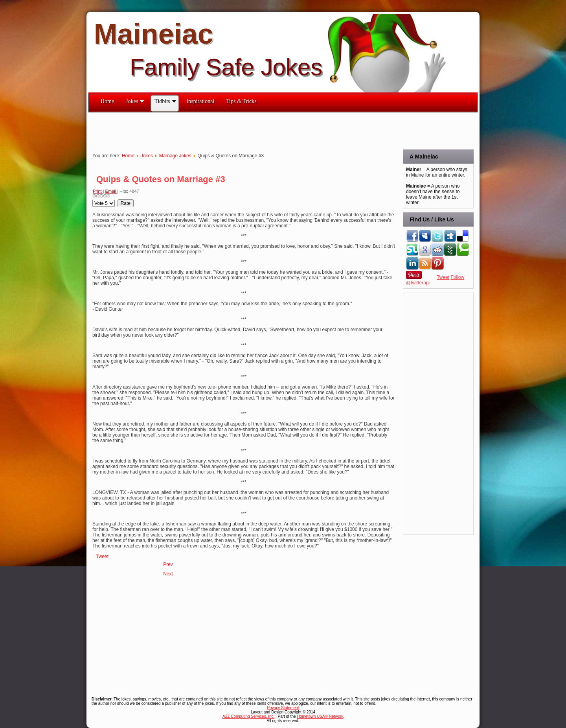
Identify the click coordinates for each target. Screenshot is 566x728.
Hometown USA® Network (320, 716)
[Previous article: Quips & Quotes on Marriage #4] (168, 564)
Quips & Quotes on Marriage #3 (161, 179)
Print (98, 191)
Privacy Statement (283, 708)
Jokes (147, 156)
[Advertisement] (232, 130)
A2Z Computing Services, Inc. (248, 716)
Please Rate (93, 200)
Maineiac (154, 34)
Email (111, 191)
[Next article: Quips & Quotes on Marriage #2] (168, 574)
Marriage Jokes (175, 156)
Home (128, 156)
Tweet (102, 557)
